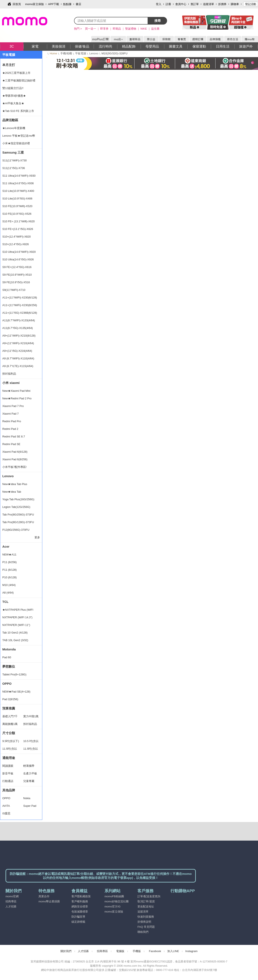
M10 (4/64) (9, 585)
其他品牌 (9, 790)
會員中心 (181, 4)
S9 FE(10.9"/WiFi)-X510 (17, 275)
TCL (5, 602)
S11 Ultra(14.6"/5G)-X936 (18, 183)
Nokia (27, 798)
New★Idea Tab (12, 492)
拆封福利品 (9, 374)
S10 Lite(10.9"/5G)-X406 (17, 199)
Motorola (9, 649)
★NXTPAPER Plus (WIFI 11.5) (18, 611)
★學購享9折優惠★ (14, 96)
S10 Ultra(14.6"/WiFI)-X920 (19, 252)
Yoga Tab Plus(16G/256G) (18, 499)
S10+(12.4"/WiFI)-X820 (16, 237)
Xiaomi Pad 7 (10, 414)
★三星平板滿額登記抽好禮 (19, 80)
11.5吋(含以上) (31, 750)
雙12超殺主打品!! (13, 88)
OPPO (7, 684)
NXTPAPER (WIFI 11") (16, 625)
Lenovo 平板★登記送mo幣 (19, 136)
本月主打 (9, 65)
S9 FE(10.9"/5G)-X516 (16, 282)
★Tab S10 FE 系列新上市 (18, 111)
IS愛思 (6, 813)
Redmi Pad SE (11, 444)
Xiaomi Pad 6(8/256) (15, 459)
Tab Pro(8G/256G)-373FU (18, 515)
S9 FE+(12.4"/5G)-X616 (17, 267)
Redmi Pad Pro (12, 421)
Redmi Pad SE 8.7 (14, 436)
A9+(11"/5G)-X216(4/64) (17, 351)
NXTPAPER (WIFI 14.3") (17, 617)
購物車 (235, 4)
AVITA (6, 806)
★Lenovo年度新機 (14, 128)
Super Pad (30, 806)
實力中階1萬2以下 (31, 717)
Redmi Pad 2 (10, 429)
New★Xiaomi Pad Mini (16, 391)
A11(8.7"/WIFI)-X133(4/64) (19, 320)
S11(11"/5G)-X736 (14, 168)
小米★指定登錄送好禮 (16, 143)
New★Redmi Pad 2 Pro (17, 398)
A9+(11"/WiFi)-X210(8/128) (19, 336)
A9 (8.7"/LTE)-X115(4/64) (18, 366)
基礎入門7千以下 (10, 717)
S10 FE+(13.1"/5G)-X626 (18, 229)
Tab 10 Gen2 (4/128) (15, 633)
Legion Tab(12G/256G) (16, 507)
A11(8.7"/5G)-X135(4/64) (18, 328)
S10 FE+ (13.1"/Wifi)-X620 (19, 221)
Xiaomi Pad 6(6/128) (15, 452)
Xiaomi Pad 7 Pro (13, 406)
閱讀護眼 (8, 766)
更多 (37, 537)
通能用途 (9, 758)
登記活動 (251, 4)
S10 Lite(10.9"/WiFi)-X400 (18, 191)
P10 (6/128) (10, 577)
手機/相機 (66, 53)
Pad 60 (7, 657)
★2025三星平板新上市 (16, 73)
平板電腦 (81, 53)
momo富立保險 (34, 4)
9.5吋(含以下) (11, 741)
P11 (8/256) (10, 562)
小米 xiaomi (11, 383)
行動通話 (8, 781)
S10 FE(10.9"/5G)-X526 (17, 214)
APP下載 (54, 4)
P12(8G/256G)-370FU (16, 530)
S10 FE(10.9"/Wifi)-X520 (17, 206)
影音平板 (8, 773)
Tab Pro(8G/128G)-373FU (18, 522)
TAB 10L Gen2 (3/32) (15, 640)
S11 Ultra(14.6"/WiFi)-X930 (19, 176)
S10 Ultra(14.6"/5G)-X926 (18, 259)
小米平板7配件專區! (14, 467)
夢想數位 (9, 666)
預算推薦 (9, 708)
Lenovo (94, 53)
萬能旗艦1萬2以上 (10, 725)
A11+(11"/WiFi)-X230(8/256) (20, 305)
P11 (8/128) (10, 570)
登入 (159, 4)
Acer (6, 546)
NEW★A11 (9, 555)
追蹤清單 (209, 4)
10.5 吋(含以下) (31, 742)
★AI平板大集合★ (13, 103)
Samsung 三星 (13, 152)
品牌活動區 (10, 120)
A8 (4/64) (8, 593)
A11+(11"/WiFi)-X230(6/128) (20, 298)
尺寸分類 (9, 733)
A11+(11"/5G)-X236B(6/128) (20, 313)
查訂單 (195, 4)
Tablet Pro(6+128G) (14, 674)
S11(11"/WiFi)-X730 (14, 160)
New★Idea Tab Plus (15, 484)
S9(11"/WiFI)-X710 (14, 290)
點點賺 (67, 4)
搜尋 (158, 21)
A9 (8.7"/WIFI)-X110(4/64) (18, 358)
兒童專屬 (29, 781)
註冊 (168, 4)
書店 (78, 4)
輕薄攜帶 (29, 766)
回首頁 (17, 4)
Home (53, 53)
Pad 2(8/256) (10, 699)
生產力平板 (30, 773)
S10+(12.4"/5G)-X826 (16, 244)
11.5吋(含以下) (10, 750)
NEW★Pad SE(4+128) (16, 692)
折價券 (222, 4)
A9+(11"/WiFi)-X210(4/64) (18, 343)
